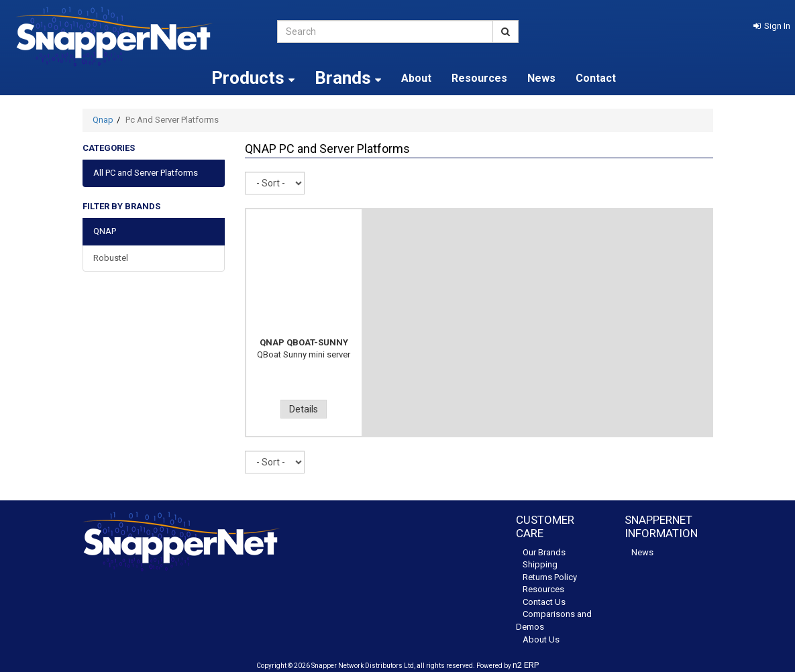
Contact (596, 78)
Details (304, 409)
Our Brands (544, 552)
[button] (772, 26)
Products (253, 78)
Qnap (103, 120)
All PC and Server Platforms (146, 173)
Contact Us (544, 602)
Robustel (111, 258)
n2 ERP (526, 665)
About (416, 78)
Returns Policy (550, 577)
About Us (541, 639)
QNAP (105, 231)
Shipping (540, 564)
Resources (479, 78)
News (541, 78)
